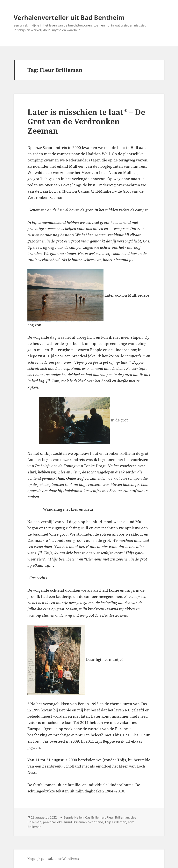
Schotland (96, 822)
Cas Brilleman (95, 817)
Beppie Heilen (74, 817)
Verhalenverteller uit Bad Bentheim (69, 17)
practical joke (53, 822)
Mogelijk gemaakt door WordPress (53, 859)
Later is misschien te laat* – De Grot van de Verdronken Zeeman (86, 121)
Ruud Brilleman (75, 822)
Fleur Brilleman (118, 817)
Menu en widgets (158, 29)
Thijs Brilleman (115, 822)
